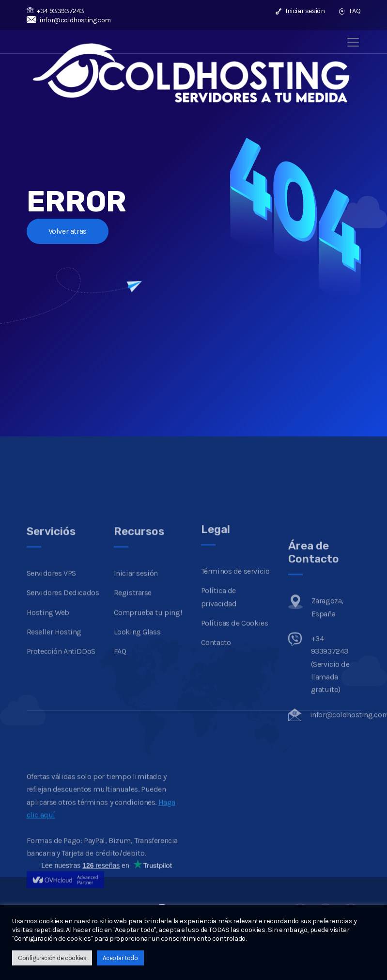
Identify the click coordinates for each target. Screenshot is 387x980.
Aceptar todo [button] (120, 958)
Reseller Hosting (54, 698)
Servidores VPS (51, 639)
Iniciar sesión (300, 11)
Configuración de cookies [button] (52, 958)
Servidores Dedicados (63, 659)
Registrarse (133, 659)
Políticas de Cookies (235, 685)
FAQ (350, 11)
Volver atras (68, 231)
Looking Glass (137, 698)
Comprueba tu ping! (148, 678)
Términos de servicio (235, 634)
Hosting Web (48, 678)
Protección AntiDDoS (61, 717)
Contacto (216, 705)
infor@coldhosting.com (69, 20)
